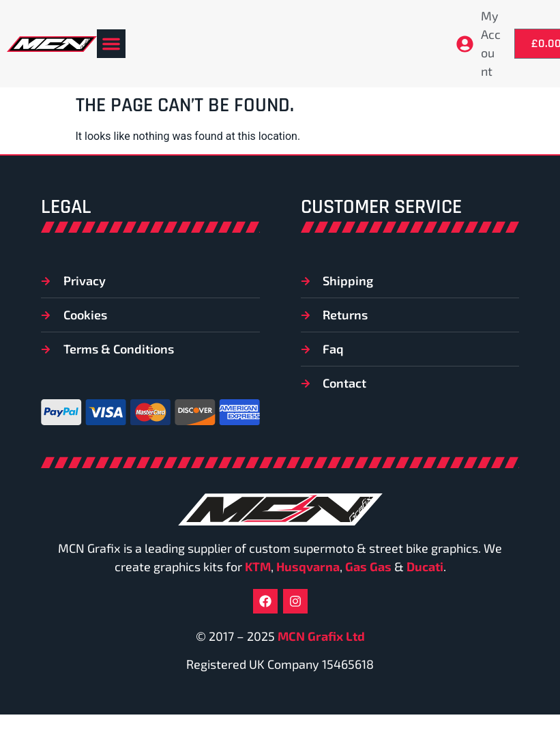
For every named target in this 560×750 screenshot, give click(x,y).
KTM (258, 566)
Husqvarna (308, 566)
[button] (111, 44)
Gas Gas (368, 566)
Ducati (425, 566)
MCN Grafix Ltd (321, 636)
